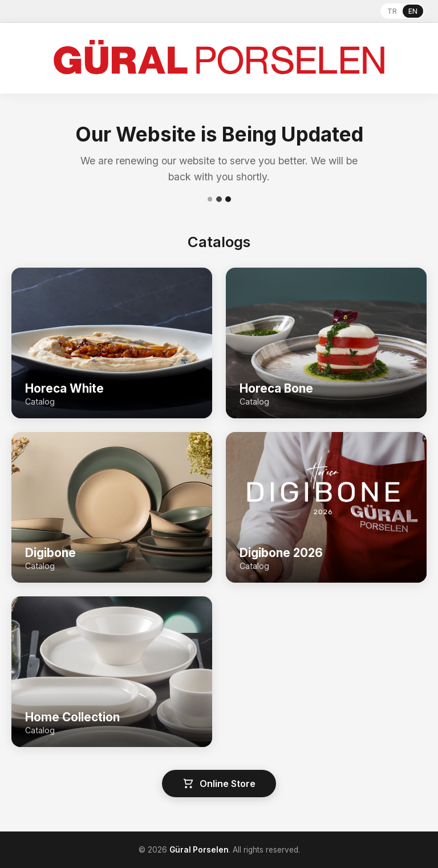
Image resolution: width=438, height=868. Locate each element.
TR (392, 11)
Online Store (219, 784)
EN (413, 11)
